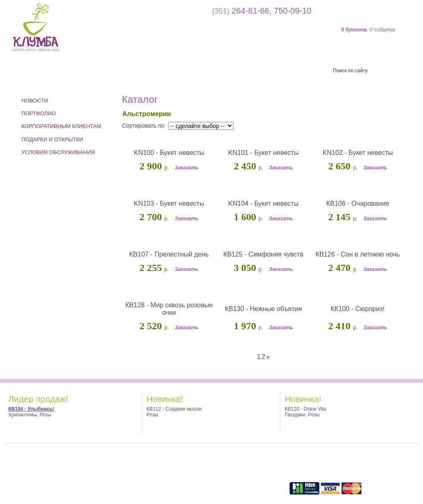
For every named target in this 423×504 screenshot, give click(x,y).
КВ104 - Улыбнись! (31, 409)
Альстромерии (146, 114)
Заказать (187, 168)
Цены (250, 74)
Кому (187, 74)
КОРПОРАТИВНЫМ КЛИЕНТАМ (61, 126)
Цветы (120, 74)
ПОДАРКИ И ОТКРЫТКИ (52, 139)
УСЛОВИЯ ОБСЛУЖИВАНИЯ (58, 152)
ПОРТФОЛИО (39, 113)
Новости (35, 101)
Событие (43, 74)
